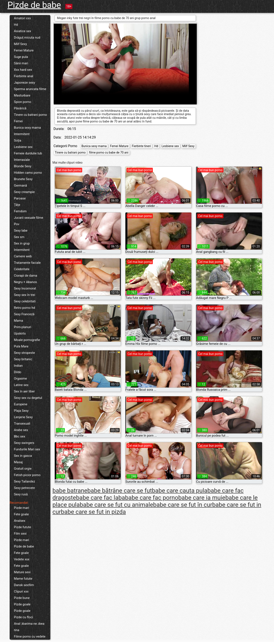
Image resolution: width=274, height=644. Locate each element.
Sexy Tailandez (25, 481)
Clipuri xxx (21, 591)
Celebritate (22, 269)
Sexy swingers (24, 443)
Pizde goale (22, 604)
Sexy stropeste (24, 353)
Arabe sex (21, 430)
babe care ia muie (202, 498)
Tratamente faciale (27, 263)
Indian (18, 366)
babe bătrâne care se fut (120, 491)
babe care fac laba (101, 498)
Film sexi (20, 534)
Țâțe (17, 205)
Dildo (18, 372)
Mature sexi (22, 572)
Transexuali (22, 424)
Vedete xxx (22, 559)
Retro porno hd (25, 308)
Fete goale (21, 514)
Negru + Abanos (25, 282)
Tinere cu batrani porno (30, 115)
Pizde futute (22, 527)
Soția (18, 140)
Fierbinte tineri (141, 146)
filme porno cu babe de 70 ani (109, 152)
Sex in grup (22, 243)
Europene (21, 404)
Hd (16, 25)
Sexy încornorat (25, 288)
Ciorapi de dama (26, 276)
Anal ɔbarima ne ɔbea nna (29, 627)
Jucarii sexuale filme (29, 218)
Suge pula (21, 57)
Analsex (20, 521)
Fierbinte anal (24, 76)
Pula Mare (21, 346)
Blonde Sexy (23, 166)
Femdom (20, 211)
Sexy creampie (24, 192)
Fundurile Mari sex (27, 449)
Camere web (23, 256)
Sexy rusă (21, 494)
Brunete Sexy (23, 179)
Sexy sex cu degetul (28, 398)
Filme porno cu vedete (30, 636)
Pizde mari (22, 508)
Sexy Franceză (24, 314)
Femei (18, 121)
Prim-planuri (23, 327)
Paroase (20, 198)
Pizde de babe (34, 5)
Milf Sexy (20, 44)
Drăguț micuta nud (27, 38)
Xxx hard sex (23, 70)
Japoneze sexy (25, 83)
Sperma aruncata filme (30, 89)
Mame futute (23, 579)
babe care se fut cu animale (116, 505)
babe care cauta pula (180, 491)
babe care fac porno (152, 498)
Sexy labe (21, 231)
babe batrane (70, 491)
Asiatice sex (23, 31)
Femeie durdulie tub (28, 153)
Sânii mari (21, 63)
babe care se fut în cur (183, 505)
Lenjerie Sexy (23, 417)
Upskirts (20, 333)
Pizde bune (22, 598)
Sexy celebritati (25, 301)
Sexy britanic (23, 359)
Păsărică (20, 108)
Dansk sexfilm (24, 585)
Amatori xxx (22, 18)
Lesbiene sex (23, 147)
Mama (19, 321)
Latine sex (21, 385)
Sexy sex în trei (25, 295)
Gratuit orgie (23, 469)
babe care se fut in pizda (93, 512)
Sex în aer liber (24, 391)
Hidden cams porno (28, 173)
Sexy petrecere (24, 488)
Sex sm (19, 237)
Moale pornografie (27, 340)
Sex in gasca (23, 456)
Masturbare (22, 95)
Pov (17, 224)
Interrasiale (22, 160)
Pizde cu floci (23, 617)
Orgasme (20, 379)
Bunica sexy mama (27, 128)
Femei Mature (24, 50)
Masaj (18, 462)
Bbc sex (19, 436)
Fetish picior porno (27, 475)
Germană (20, 186)
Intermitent (22, 134)
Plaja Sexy (21, 411)
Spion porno (22, 102)
